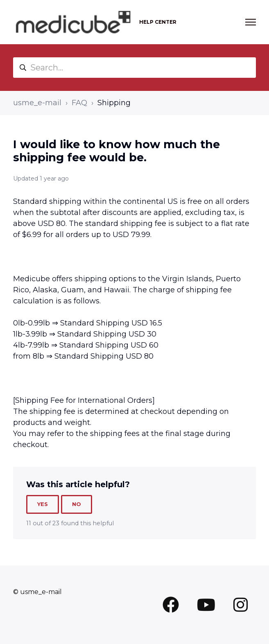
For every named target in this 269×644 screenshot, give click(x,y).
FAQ (79, 103)
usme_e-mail (37, 103)
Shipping (114, 103)
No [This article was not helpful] (77, 504)
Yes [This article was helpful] (43, 504)
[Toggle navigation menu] (251, 22)
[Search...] (134, 68)
